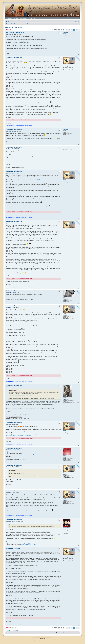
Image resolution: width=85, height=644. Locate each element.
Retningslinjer (23, 18)
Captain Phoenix (66, 527)
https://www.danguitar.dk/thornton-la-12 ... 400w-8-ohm (19, 455)
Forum (16, 18)
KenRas (65, 65)
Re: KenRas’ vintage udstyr (15, 32)
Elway (64, 297)
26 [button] (72, 30)
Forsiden (10, 18)
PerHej (64, 456)
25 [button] (69, 30)
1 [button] (63, 30)
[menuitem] (8, 21)
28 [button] (77, 30)
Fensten (65, 147)
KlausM (64, 397)
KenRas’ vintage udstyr (14, 27)
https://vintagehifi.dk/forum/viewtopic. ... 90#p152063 (19, 436)
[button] (59, 30)
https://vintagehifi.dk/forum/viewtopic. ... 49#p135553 (28, 180)
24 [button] (67, 30)
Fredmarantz (65, 32)
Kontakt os (32, 18)
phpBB (38, 637)
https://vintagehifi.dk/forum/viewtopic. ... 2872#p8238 (19, 322)
